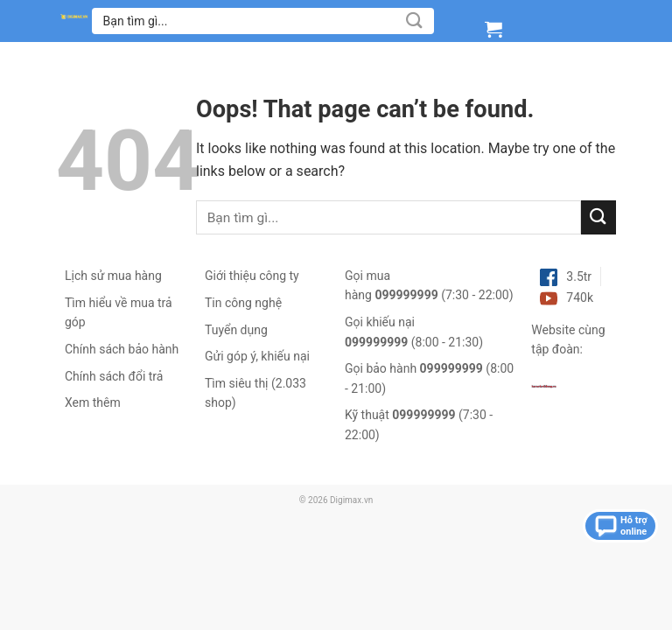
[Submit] (415, 21)
